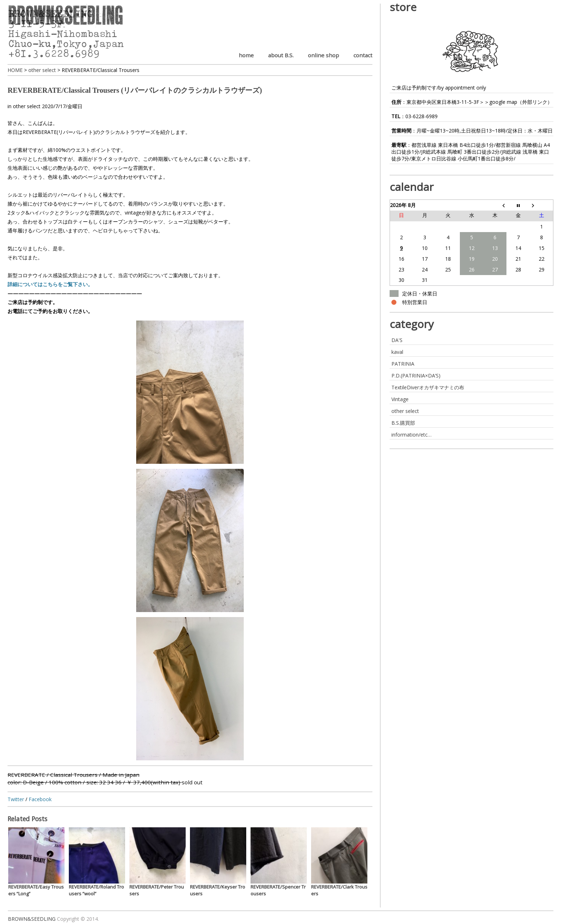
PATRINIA (403, 364)
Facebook (40, 799)
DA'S (397, 340)
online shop (323, 55)
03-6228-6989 (421, 116)
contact (363, 55)
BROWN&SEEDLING (32, 919)
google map (503, 102)
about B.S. (281, 55)
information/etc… (411, 435)
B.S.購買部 (403, 423)
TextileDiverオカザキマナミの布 (428, 387)
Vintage (400, 399)
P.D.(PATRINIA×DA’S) (416, 376)
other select (27, 106)
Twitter (16, 799)
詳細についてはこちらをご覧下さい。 (50, 284)
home (246, 55)
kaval (397, 352)
